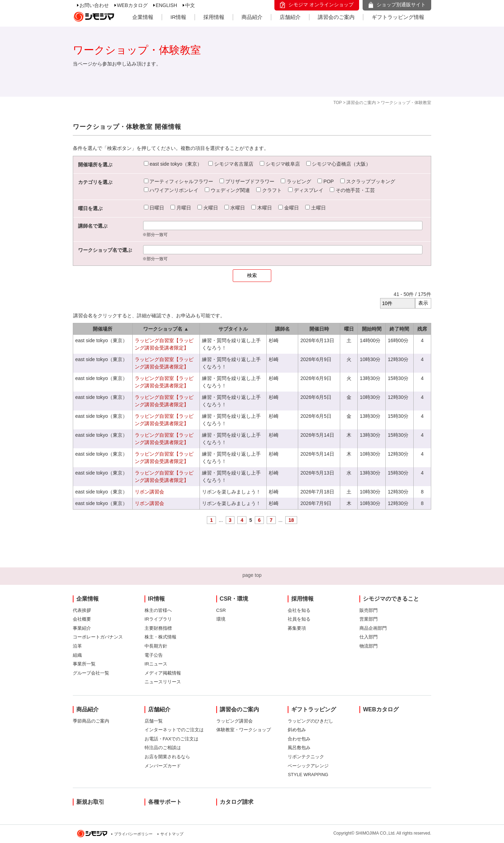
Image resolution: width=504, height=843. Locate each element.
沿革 (77, 646)
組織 (77, 655)
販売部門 (369, 610)
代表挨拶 (82, 610)
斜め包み (297, 730)
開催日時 (319, 329)
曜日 (349, 329)
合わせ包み (299, 739)
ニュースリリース (163, 682)
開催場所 (103, 329)
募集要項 (297, 628)
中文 (190, 5)
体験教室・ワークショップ (244, 730)
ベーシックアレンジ (308, 766)
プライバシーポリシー (133, 834)
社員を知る (299, 619)
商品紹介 (252, 17)
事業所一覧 (84, 664)
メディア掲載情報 (163, 673)
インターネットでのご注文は (174, 730)
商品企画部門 (373, 628)
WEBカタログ (132, 5)
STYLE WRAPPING (308, 775)
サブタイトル (233, 329)
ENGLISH (166, 5)
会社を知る (299, 610)
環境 (221, 619)
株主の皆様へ (158, 610)
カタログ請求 (237, 802)
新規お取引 (90, 802)
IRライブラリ (158, 619)
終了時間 (399, 329)
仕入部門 (369, 637)
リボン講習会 (149, 492)
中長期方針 (156, 646)
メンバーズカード (163, 766)
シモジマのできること (391, 599)
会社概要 (82, 619)
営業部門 (369, 619)
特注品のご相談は (163, 748)
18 (291, 520)
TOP (337, 103)
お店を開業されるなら (167, 757)
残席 (422, 329)
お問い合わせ (94, 5)
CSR (221, 610)
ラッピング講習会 (234, 721)
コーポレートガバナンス (98, 637)
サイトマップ (172, 834)
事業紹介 (82, 628)
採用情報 (214, 17)
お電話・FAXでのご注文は (172, 739)
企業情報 (143, 17)
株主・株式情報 (160, 637)
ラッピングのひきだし (310, 721)
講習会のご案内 (336, 17)
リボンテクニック (306, 757)
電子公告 (154, 655)
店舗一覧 (154, 721)
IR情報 (178, 17)
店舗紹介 (290, 17)
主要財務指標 (158, 628)
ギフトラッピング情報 (398, 17)
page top (252, 575)
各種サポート (165, 802)
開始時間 (372, 329)
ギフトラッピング (314, 709)
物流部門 (369, 646)
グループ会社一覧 (91, 673)
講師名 (282, 329)
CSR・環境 (234, 599)
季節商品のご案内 (91, 721)
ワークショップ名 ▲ (166, 329)
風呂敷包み (299, 748)
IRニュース (156, 664)
